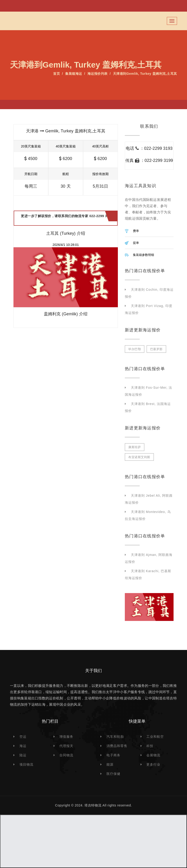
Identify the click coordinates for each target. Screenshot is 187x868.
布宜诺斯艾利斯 (139, 457)
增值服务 (66, 737)
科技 (150, 746)
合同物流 (66, 755)
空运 (23, 737)
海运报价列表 (98, 74)
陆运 (23, 755)
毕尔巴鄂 (135, 349)
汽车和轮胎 (115, 737)
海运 (23, 746)
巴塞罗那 (156, 349)
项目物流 (26, 764)
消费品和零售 (117, 746)
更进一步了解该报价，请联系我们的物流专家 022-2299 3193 (67, 218)
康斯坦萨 (135, 447)
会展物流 (153, 755)
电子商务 (113, 755)
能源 (110, 764)
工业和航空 (155, 737)
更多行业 (153, 764)
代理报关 (66, 746)
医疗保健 (113, 774)
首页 (56, 74)
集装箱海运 (74, 74)
